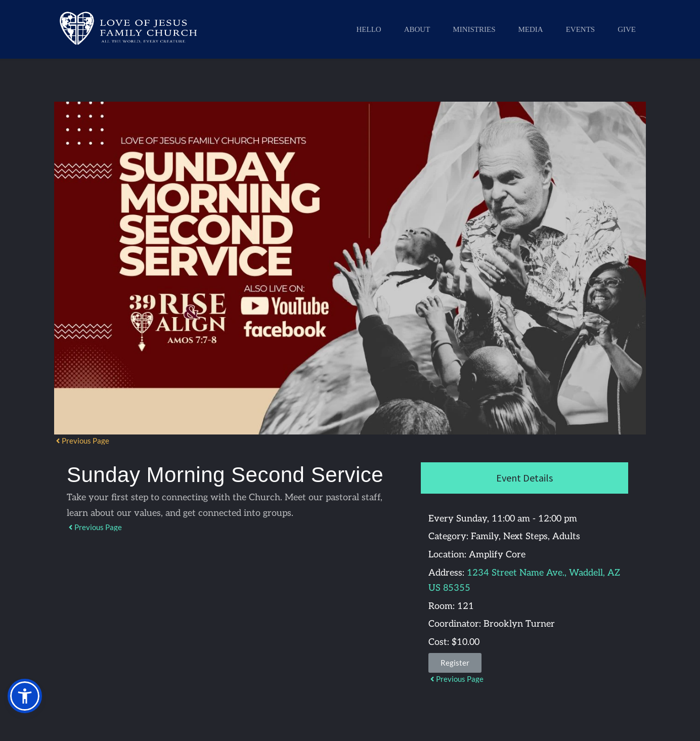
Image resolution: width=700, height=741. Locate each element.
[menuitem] (368, 30)
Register (455, 663)
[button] (25, 696)
